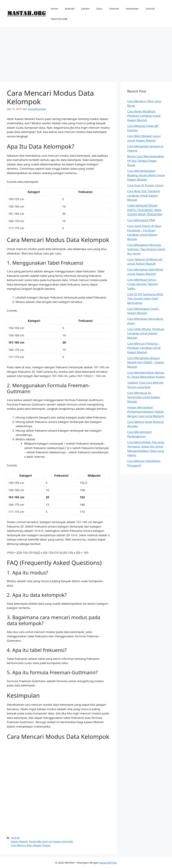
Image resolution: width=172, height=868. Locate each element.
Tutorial (150, 9)
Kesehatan (132, 9)
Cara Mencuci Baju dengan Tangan (31, 845)
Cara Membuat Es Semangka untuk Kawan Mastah (144, 397)
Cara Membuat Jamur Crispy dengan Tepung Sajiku (142, 284)
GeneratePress (108, 863)
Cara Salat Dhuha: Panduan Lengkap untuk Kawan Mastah (146, 333)
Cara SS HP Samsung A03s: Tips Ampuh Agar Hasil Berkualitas (145, 298)
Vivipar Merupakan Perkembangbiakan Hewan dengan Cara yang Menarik (146, 412)
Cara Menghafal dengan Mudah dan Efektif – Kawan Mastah (146, 362)
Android (70, 9)
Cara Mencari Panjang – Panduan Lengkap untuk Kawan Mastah (144, 348)
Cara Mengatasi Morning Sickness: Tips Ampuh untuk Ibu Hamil (146, 249)
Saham (85, 9)
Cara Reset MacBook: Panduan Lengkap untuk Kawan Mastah (144, 116)
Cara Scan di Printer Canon (145, 185)
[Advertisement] (86, 53)
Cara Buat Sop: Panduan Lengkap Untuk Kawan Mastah (144, 195)
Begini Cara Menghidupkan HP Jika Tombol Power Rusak (146, 161)
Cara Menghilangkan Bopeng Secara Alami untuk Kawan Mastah (146, 175)
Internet (114, 9)
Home (54, 9)
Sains (99, 9)
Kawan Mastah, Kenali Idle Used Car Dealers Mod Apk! (42, 841)
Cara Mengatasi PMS (141, 220)
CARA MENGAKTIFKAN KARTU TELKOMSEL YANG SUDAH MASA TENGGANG (145, 210)
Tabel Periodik (59, 19)
